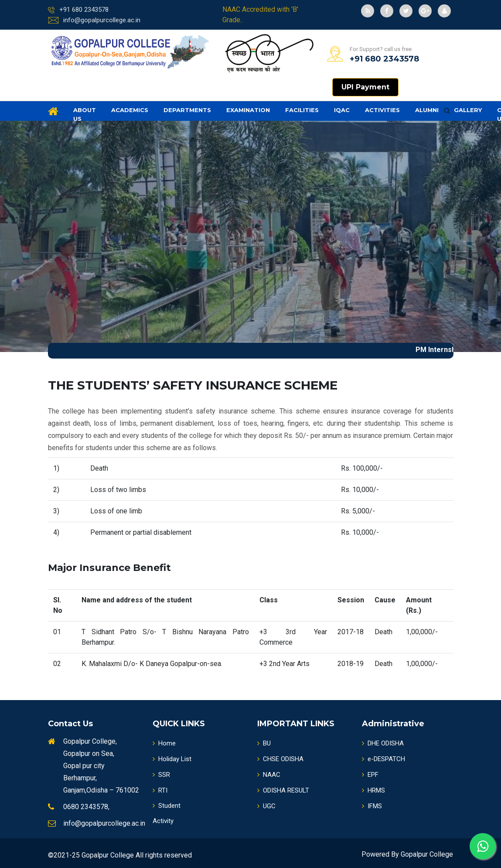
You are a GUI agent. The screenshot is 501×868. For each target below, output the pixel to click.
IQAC (342, 110)
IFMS (372, 806)
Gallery (468, 110)
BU (264, 743)
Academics (130, 110)
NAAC (269, 775)
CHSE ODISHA (280, 759)
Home (164, 743)
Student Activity (167, 813)
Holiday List (172, 759)
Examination (248, 110)
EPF (370, 775)
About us (85, 114)
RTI (160, 790)
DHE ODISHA (383, 743)
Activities (382, 110)
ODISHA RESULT (283, 790)
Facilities (302, 110)
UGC (266, 806)
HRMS (373, 790)
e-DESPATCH (383, 759)
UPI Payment (365, 87)
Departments (187, 110)
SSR (161, 775)
